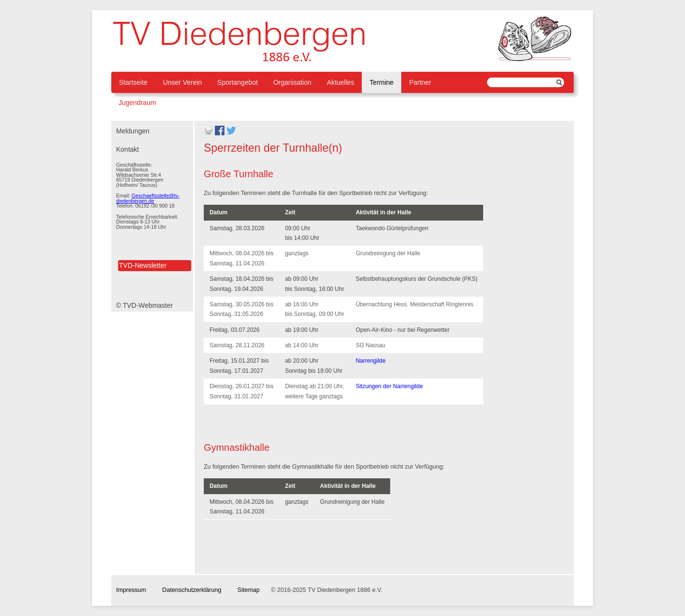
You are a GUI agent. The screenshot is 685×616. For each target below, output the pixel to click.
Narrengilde (370, 361)
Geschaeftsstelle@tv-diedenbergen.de (148, 198)
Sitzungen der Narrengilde (389, 386)
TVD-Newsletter (143, 265)
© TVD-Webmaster (145, 305)
